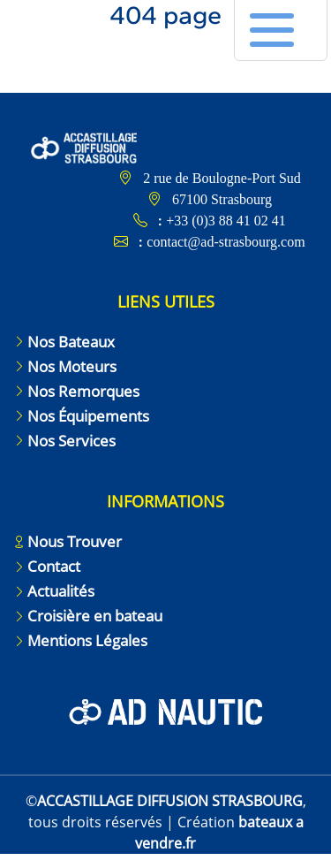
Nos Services (71, 441)
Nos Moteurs (72, 366)
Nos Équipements (88, 416)
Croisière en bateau (95, 616)
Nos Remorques (83, 391)
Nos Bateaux (71, 342)
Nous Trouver (75, 541)
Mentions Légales (87, 640)
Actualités (61, 591)
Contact (54, 566)
